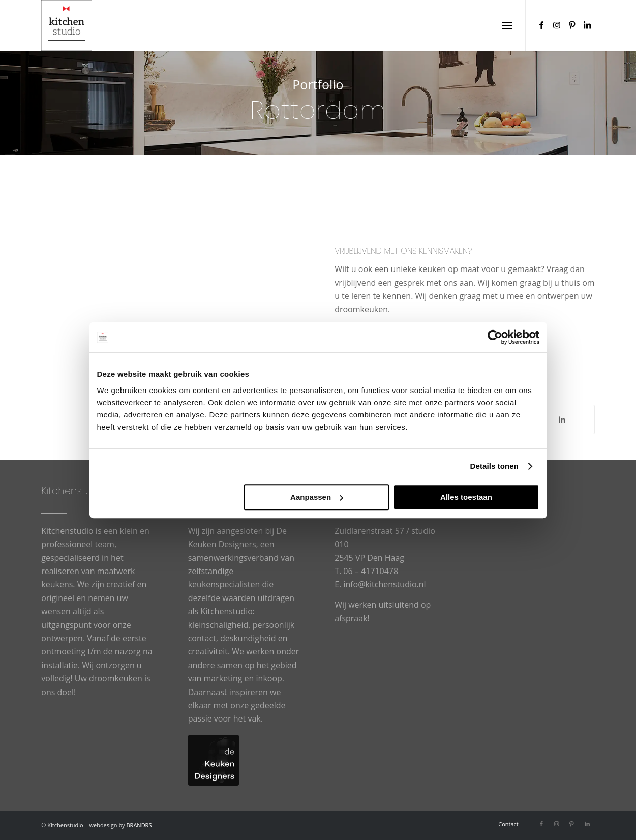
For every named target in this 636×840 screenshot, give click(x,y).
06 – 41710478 (371, 571)
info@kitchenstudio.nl (384, 584)
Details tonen (494, 466)
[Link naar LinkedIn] (587, 25)
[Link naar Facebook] (541, 25)
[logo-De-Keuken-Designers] (214, 760)
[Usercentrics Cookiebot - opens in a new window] (495, 337)
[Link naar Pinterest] (572, 25)
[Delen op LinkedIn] (562, 419)
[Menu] (507, 25)
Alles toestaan (466, 497)
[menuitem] (507, 25)
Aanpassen (317, 497)
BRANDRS (139, 825)
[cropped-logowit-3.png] (67, 25)
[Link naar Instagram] (557, 25)
